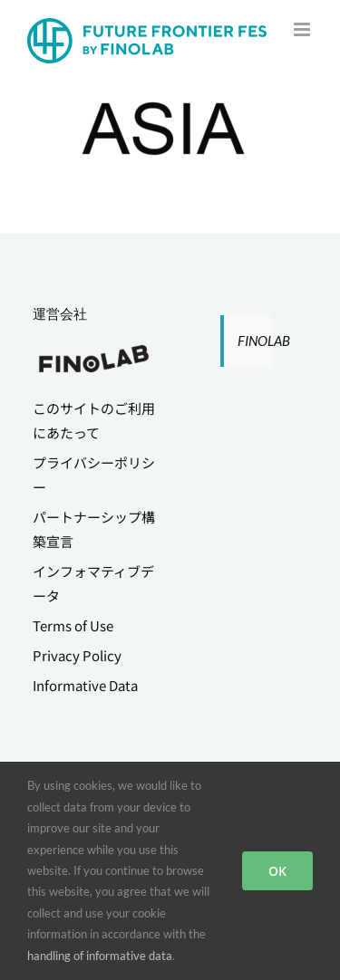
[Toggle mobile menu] (303, 29)
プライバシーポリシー (94, 475)
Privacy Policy (77, 655)
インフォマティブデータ (93, 583)
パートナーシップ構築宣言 (94, 529)
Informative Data (85, 685)
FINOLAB (264, 341)
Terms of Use (73, 625)
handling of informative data (100, 956)
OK (277, 871)
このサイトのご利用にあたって (94, 420)
